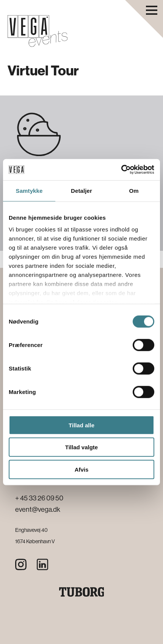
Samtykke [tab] (29, 190)
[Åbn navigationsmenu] (152, 10)
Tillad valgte (81, 447)
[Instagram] (21, 564)
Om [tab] (134, 190)
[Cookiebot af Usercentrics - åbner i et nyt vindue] (121, 170)
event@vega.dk (38, 509)
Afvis (82, 469)
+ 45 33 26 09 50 (39, 498)
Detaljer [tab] (81, 190)
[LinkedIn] (42, 564)
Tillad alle (81, 425)
